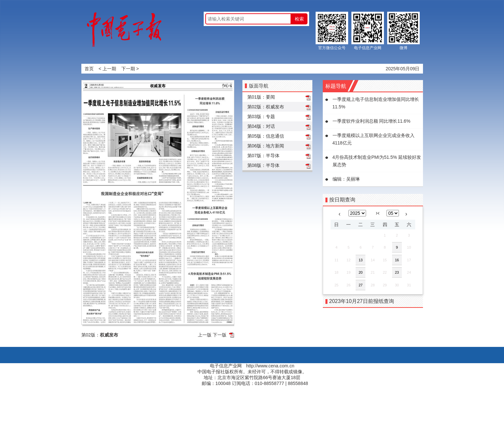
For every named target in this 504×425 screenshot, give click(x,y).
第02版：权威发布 (266, 107)
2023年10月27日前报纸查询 (362, 301)
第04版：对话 (261, 126)
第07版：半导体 (264, 156)
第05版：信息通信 (266, 136)
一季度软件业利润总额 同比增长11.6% (372, 121)
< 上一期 (107, 69)
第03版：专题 (261, 117)
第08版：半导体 (264, 165)
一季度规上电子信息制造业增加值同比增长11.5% (376, 103)
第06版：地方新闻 (266, 146)
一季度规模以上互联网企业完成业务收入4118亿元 (374, 139)
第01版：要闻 (261, 97)
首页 (89, 69)
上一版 (205, 335)
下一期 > (130, 69)
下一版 (220, 335)
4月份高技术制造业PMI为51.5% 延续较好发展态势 (377, 161)
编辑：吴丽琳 (346, 179)
